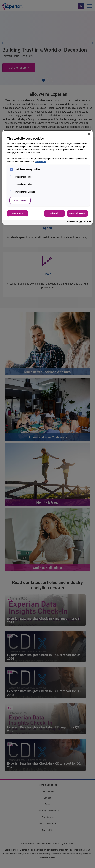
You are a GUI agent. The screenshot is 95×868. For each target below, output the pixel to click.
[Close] (89, 134)
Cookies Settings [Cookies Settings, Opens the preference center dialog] (20, 200)
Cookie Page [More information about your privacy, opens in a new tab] (40, 162)
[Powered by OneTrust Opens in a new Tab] (79, 223)
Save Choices (18, 213)
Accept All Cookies (77, 213)
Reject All (54, 213)
